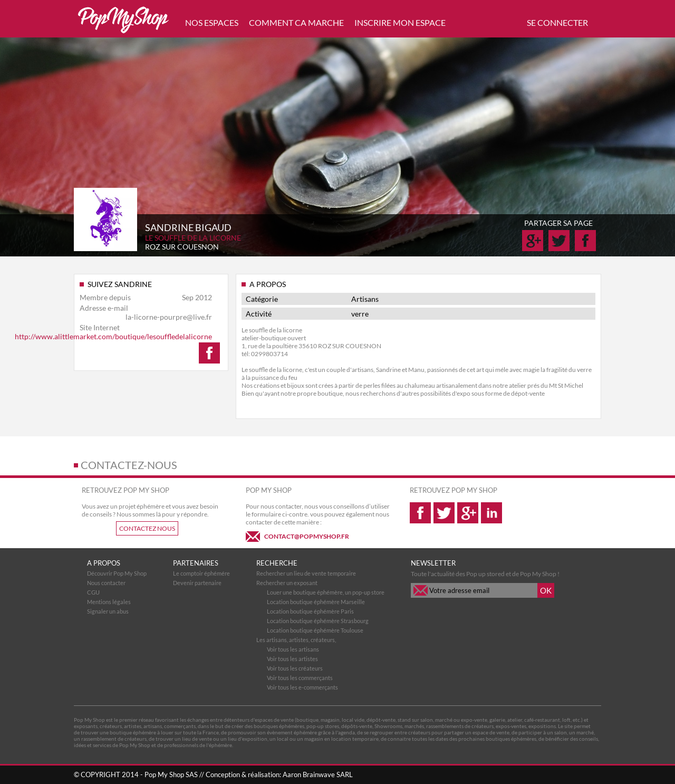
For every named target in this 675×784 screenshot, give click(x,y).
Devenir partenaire (197, 583)
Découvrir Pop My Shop (117, 573)
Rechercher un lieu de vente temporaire (306, 573)
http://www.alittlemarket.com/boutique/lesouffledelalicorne (113, 336)
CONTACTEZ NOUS (147, 528)
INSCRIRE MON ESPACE (400, 22)
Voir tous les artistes (292, 659)
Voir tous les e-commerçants (302, 687)
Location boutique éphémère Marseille (316, 602)
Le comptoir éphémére (201, 573)
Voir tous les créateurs (295, 668)
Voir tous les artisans (293, 649)
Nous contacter (106, 583)
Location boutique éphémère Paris (310, 611)
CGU (93, 592)
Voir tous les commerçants (300, 678)
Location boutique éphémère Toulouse (315, 630)
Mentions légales (109, 602)
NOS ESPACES (212, 22)
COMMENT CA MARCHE (296, 22)
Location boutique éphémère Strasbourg (318, 621)
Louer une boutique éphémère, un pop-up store (326, 592)
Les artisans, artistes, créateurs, (296, 640)
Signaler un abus (108, 611)
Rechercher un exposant (287, 583)
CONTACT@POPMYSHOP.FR (307, 536)
